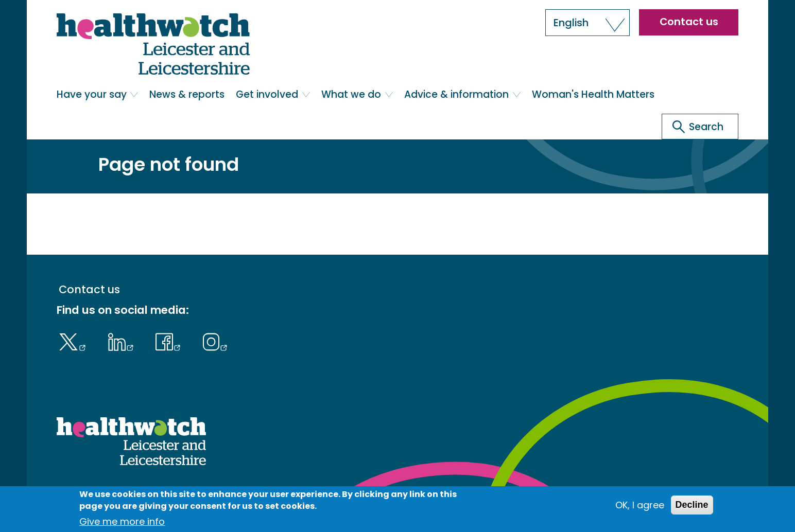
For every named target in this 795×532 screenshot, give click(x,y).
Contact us (689, 22)
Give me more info (122, 521)
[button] (587, 23)
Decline (692, 505)
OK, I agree (640, 505)
